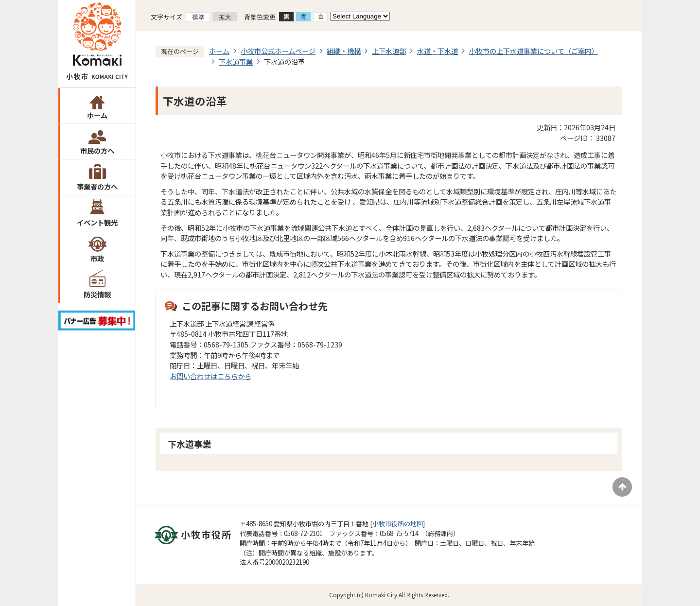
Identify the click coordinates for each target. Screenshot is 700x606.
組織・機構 (344, 51)
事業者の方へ (97, 186)
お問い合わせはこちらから (210, 376)
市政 (97, 258)
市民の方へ (97, 150)
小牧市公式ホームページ (278, 51)
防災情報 (97, 294)
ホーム (97, 115)
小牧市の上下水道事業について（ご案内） (534, 51)
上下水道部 (389, 51)
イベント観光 (97, 222)
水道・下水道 (437, 51)
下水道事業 (236, 61)
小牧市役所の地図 (398, 524)
